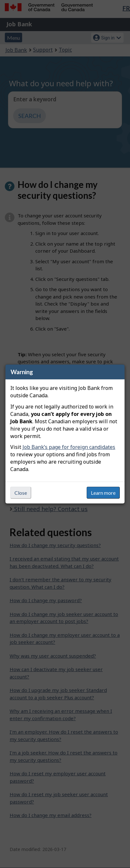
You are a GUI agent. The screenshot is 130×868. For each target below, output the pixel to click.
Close (21, 493)
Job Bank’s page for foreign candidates (69, 447)
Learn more (103, 493)
